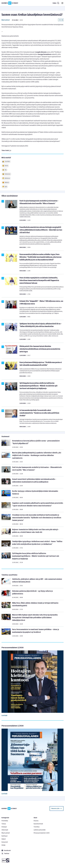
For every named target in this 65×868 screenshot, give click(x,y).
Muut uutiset (6, 20)
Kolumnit (5, 842)
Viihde (3, 845)
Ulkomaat (5, 830)
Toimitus (37, 827)
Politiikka (5, 821)
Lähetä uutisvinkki (40, 830)
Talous (4, 824)
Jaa (61, 20)
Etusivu (36, 821)
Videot (4, 839)
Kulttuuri (5, 836)
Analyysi (4, 827)
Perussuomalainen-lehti (42, 833)
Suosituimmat (38, 824)
